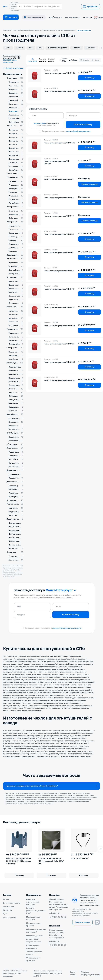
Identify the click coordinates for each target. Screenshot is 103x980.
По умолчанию (33, 60)
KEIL (31, 48)
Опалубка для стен (35, 936)
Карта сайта (73, 974)
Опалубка (77, 48)
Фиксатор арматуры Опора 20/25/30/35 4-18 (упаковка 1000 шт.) (19, 861)
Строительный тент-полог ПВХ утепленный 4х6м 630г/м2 (51, 861)
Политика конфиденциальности (90, 974)
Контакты (87, 17)
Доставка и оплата (11, 903)
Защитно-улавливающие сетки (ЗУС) (36, 911)
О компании (8, 907)
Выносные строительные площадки (33, 902)
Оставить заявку (71, 615)
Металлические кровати (57, 48)
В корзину (90, 78)
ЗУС (40, 48)
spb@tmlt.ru (91, 7)
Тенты (8, 48)
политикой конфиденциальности (78, 131)
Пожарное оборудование (13, 74)
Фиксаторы (91, 48)
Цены (6, 914)
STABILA (20, 48)
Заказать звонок (82, 922)
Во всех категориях (13, 68)
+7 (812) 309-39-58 (58, 917)
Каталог (11, 17)
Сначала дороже (51, 60)
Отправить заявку (83, 125)
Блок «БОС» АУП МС (80, 859)
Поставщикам (9, 918)
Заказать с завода (89, 184)
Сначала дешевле (43, 60)
